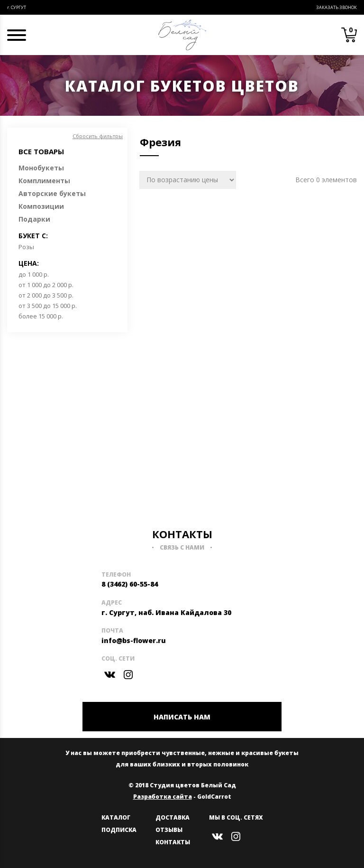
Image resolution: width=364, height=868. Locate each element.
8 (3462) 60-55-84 (130, 584)
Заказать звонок (337, 7)
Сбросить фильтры (98, 136)
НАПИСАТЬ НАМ (182, 717)
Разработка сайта (163, 797)
